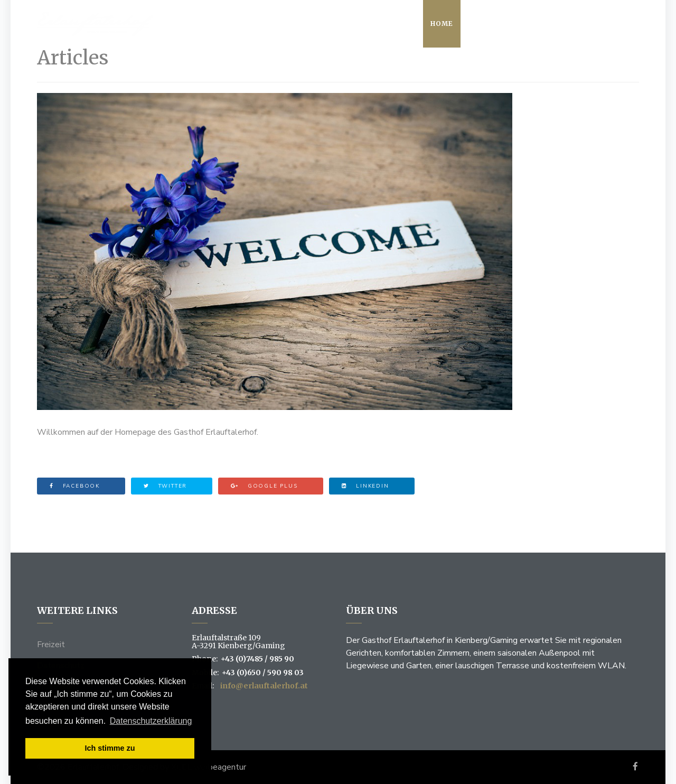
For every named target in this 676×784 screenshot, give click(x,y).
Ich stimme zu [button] (110, 748)
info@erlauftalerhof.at (264, 686)
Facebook (75, 486)
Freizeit (51, 645)
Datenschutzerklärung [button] (151, 721)
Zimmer (548, 24)
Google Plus (264, 486)
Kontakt (597, 24)
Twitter (165, 486)
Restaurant (493, 24)
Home (442, 24)
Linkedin (365, 486)
